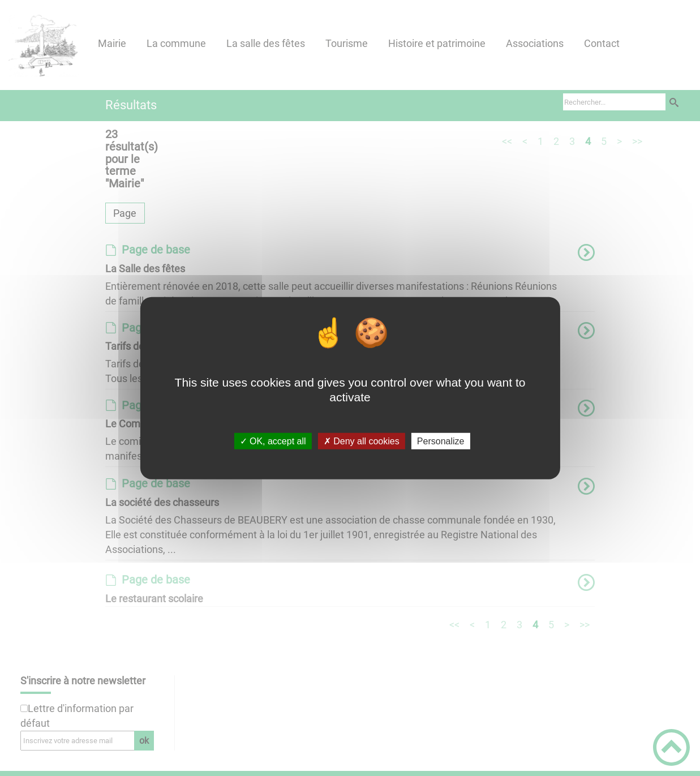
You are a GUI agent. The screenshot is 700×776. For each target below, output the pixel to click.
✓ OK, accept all (273, 441)
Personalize (441, 441)
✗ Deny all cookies (362, 441)
